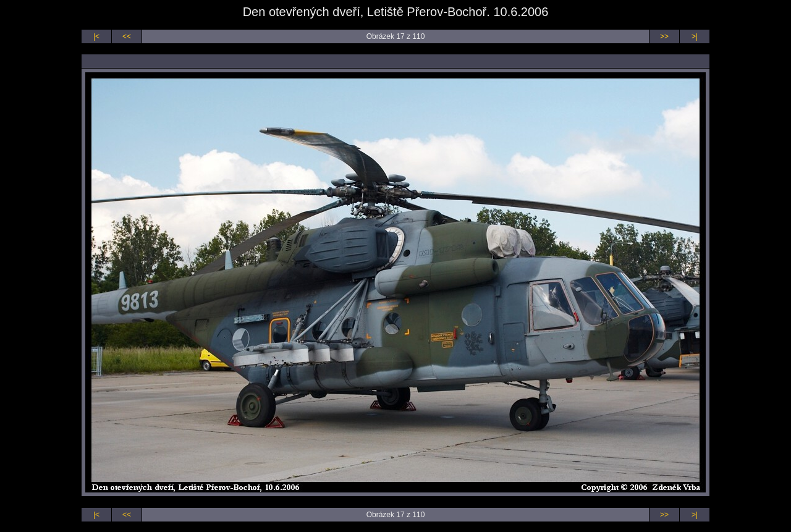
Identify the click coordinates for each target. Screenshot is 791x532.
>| (695, 36)
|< (96, 36)
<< (127, 36)
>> (664, 36)
